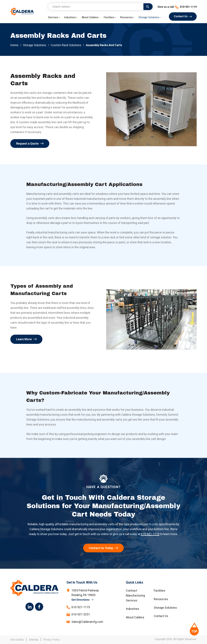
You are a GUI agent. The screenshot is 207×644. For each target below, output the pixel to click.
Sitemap (34, 640)
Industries (132, 609)
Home (14, 45)
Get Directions (80, 600)
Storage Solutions (35, 45)
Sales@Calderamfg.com (87, 622)
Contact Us (181, 16)
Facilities (160, 591)
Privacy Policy (51, 640)
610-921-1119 (186, 7)
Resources (161, 599)
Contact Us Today (101, 548)
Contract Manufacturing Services (135, 595)
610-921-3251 (81, 614)
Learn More (24, 339)
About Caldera (135, 617)
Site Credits (17, 640)
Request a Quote (27, 144)
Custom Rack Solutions (66, 45)
